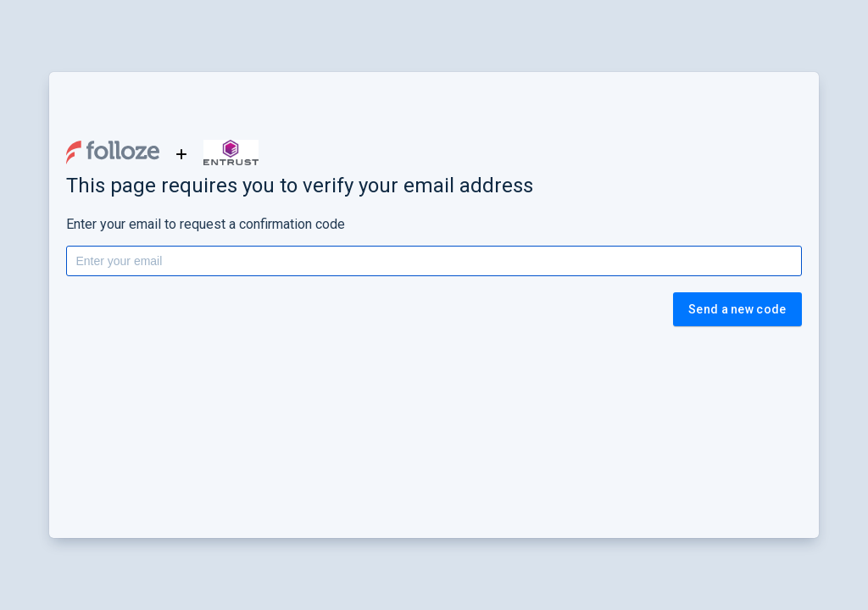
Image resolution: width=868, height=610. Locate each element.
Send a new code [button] (737, 309)
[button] (113, 152)
